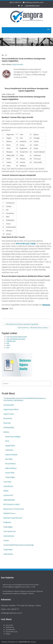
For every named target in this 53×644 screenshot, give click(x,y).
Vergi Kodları (8, 550)
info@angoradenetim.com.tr (34, 2)
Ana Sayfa (8, 625)
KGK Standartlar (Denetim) (16, 339)
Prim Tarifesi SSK (10, 531)
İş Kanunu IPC (8, 495)
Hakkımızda (8, 627)
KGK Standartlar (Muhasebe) (17, 337)
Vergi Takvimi (8, 554)
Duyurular (7, 423)
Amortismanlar (9, 405)
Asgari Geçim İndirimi (11, 409)
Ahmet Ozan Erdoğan (13, 437)
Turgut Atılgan (10, 477)
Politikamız (7, 522)
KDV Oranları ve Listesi (12, 504)
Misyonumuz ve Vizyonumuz (14, 509)
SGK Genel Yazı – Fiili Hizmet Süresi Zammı (34, 328)
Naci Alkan (9, 459)
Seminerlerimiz (9, 536)
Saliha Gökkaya (11, 468)
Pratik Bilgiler (8, 527)
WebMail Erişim (33, 6)
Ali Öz (7, 441)
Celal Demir (9, 450)
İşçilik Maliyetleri (9, 500)
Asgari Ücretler (9, 414)
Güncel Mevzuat (10, 632)
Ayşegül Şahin (10, 446)
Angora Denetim (18, 64)
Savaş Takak (10, 473)
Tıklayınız (46, 305)
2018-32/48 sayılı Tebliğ (25, 244)
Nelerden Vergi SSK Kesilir (13, 518)
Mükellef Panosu (10, 513)
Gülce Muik (7, 482)
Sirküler (6, 540)
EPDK (8, 345)
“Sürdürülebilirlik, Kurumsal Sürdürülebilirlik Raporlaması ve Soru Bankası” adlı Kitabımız (25, 399)
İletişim (6, 491)
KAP (8, 343)
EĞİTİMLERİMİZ (9, 427)
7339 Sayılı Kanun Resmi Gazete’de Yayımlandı (21, 324)
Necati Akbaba (10, 464)
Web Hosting (31, 642)
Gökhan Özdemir (11, 455)
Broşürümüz (8, 418)
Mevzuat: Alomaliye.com (10, 642)
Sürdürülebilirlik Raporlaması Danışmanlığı (18, 545)
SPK (8, 348)
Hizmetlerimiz (8, 486)
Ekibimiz (6, 432)
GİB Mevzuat (11, 341)
